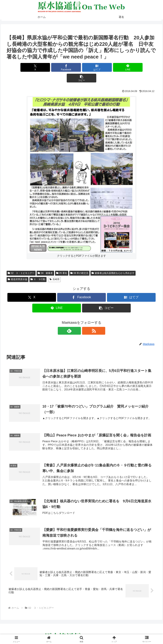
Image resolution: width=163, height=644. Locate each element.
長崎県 (55, 269)
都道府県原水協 (18, 269)
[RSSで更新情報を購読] (86, 320)
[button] (132, 67)
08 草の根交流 (79, 262)
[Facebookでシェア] (56, 67)
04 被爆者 (45, 262)
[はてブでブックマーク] (81, 67)
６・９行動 (38, 269)
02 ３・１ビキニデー (21, 262)
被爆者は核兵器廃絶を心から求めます (113, 262)
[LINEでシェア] (107, 67)
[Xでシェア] (31, 67)
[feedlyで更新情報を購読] (77, 320)
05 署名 (62, 262)
